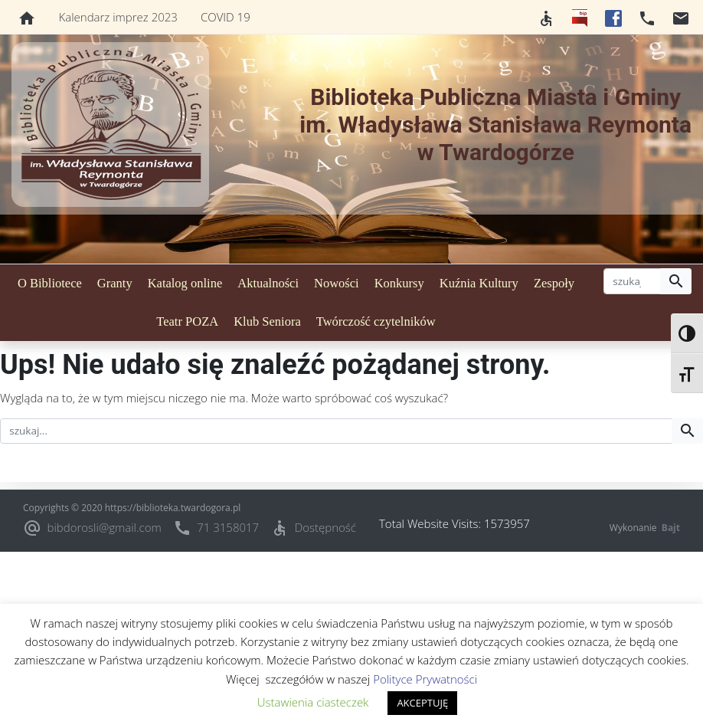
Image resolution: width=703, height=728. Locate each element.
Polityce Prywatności (425, 679)
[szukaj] (632, 281)
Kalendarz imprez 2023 (118, 17)
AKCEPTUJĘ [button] (422, 703)
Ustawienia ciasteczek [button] (313, 702)
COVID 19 (226, 17)
